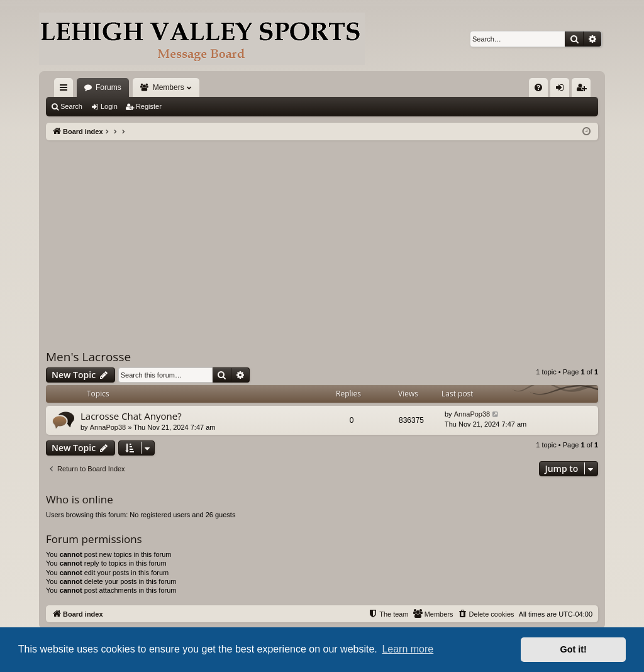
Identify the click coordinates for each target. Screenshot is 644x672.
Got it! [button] (574, 649)
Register (149, 106)
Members (169, 87)
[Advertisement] (322, 235)
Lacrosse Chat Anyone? (131, 416)
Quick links (66, 90)
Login (109, 106)
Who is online (80, 499)
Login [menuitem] (563, 90)
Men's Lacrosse (88, 357)
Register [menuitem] (584, 90)
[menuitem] (538, 87)
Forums (108, 87)
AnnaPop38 (108, 427)
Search (71, 106)
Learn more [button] (408, 649)
